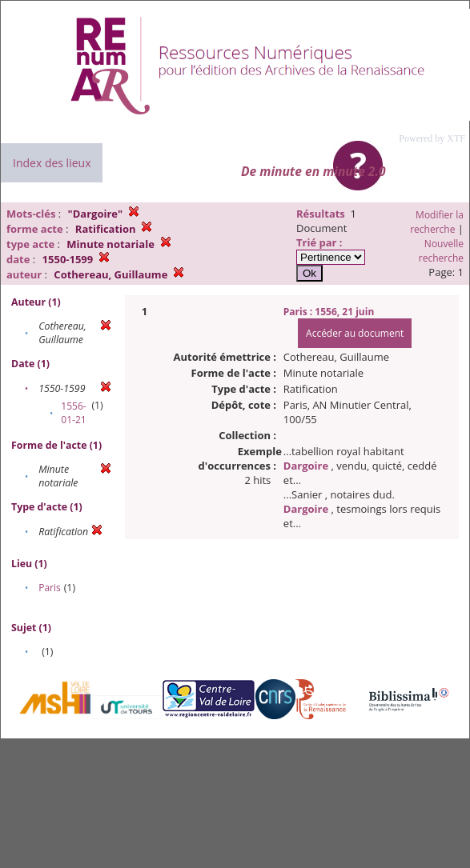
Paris (50, 588)
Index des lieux (52, 163)
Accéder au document (355, 333)
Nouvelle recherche (441, 251)
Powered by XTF (432, 138)
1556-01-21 (73, 413)
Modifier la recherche (437, 222)
